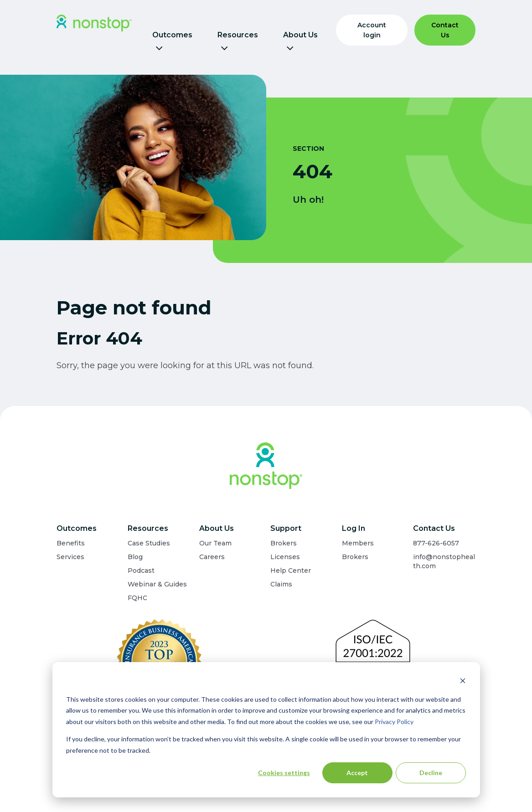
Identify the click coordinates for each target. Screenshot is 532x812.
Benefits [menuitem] (71, 543)
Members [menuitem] (358, 543)
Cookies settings (284, 773)
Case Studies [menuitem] (149, 543)
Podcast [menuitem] (141, 570)
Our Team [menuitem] (215, 543)
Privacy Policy (394, 722)
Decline (431, 773)
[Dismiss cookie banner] (463, 682)
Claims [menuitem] (281, 584)
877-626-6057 (436, 543)
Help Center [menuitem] (291, 570)
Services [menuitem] (70, 557)
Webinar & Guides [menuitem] (157, 584)
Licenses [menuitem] (285, 557)
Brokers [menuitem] (284, 543)
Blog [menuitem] (135, 557)
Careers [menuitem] (212, 557)
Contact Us (445, 30)
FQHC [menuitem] (137, 598)
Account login (372, 30)
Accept (357, 773)
